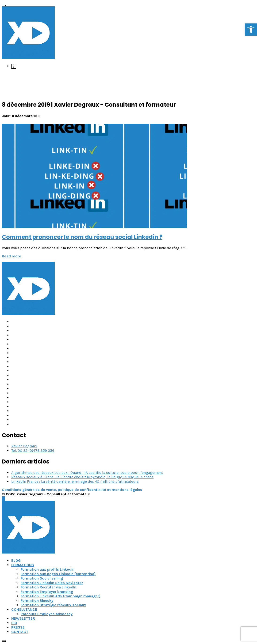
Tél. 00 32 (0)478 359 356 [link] (33, 450)
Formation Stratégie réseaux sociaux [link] (53, 605)
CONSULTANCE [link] (24, 609)
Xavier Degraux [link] (24, 446)
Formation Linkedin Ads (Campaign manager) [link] (61, 596)
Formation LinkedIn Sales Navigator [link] (52, 583)
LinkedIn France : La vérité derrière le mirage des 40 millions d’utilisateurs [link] (75, 481)
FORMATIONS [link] (23, 565)
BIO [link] (14, 623)
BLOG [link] (16, 560)
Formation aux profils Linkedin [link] (48, 569)
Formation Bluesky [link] (37, 601)
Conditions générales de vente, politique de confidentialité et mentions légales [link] (72, 490)
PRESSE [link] (18, 627)
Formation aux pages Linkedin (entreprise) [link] (58, 574)
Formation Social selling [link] (42, 578)
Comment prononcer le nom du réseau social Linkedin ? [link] (82, 237)
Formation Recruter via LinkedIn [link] (48, 587)
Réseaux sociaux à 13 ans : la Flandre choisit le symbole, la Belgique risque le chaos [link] (82, 477)
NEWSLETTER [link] (23, 618)
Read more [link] (12, 256)
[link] (251, 30)
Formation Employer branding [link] (47, 592)
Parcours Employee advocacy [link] (47, 614)
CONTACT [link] (20, 632)
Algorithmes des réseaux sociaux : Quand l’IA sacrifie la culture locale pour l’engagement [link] (87, 473)
